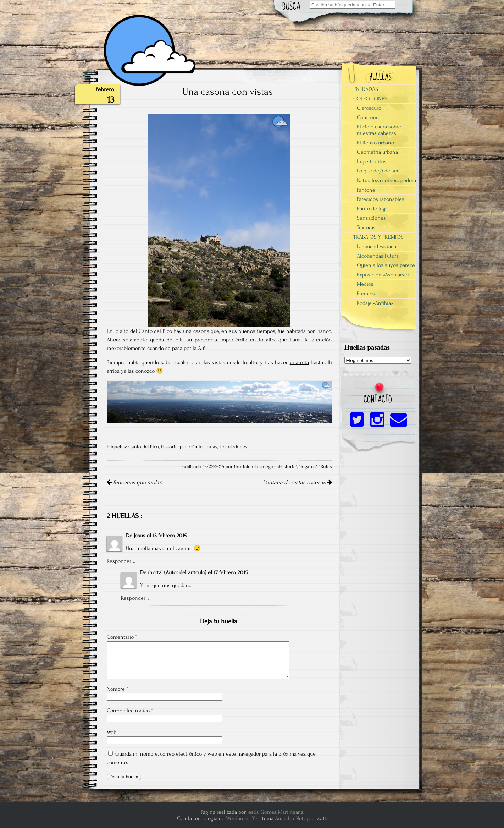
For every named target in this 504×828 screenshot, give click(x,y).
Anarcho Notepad (295, 818)
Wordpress (238, 818)
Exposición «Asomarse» (383, 275)
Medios (365, 284)
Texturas (366, 227)
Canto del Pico (144, 447)
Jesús (140, 536)
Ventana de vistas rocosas (298, 482)
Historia (169, 447)
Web (112, 732)
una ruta (299, 362)
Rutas (326, 467)
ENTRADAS (366, 89)
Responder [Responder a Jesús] (119, 561)
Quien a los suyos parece (386, 265)
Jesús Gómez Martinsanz (275, 812)
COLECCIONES (370, 99)
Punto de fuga (372, 209)
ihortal (155, 572)
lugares (308, 467)
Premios (366, 294)
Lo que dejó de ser (378, 171)
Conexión (368, 117)
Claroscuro (369, 108)
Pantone (366, 190)
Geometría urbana (377, 152)
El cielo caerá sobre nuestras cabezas (379, 130)
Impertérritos (372, 161)
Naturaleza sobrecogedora (386, 180)
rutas (212, 447)
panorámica (192, 447)
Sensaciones (371, 218)
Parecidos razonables (381, 199)
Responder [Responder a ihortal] (133, 598)
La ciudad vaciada (376, 246)
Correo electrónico (130, 711)
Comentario (122, 637)
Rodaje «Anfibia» (375, 303)
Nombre (117, 689)
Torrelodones (233, 447)
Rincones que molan (135, 482)
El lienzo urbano (375, 143)
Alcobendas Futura (378, 256)
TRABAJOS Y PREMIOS (378, 237)
